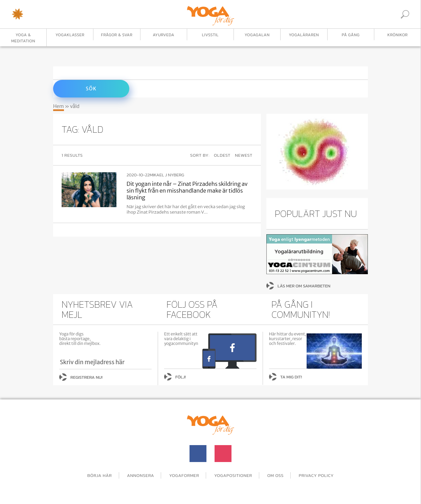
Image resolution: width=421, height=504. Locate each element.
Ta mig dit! (291, 377)
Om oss (276, 475)
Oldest (222, 155)
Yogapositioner (233, 475)
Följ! (181, 377)
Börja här (100, 475)
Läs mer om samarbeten (304, 286)
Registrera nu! (86, 377)
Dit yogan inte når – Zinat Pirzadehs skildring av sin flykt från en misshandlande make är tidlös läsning (187, 191)
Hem (59, 106)
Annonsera (140, 475)
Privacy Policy (316, 475)
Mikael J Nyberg (167, 175)
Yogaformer (184, 475)
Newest (244, 155)
